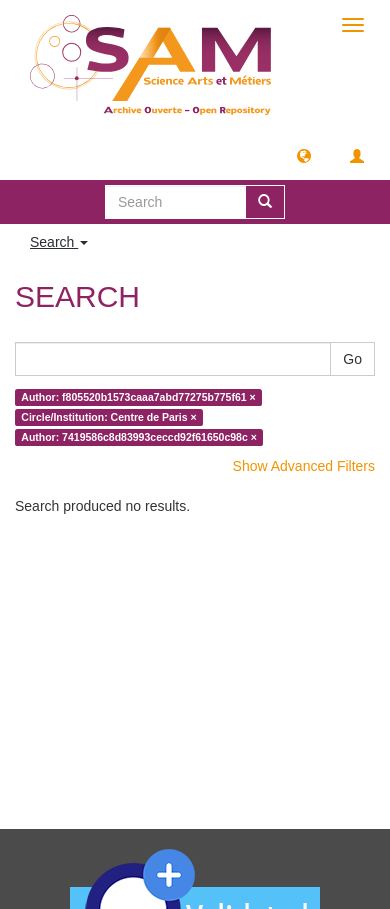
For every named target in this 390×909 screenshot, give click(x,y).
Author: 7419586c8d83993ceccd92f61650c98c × (139, 437)
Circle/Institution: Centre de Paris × (108, 417)
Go (352, 359)
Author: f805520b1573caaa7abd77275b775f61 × (138, 397)
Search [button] (59, 242)
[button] (304, 155)
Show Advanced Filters (304, 466)
